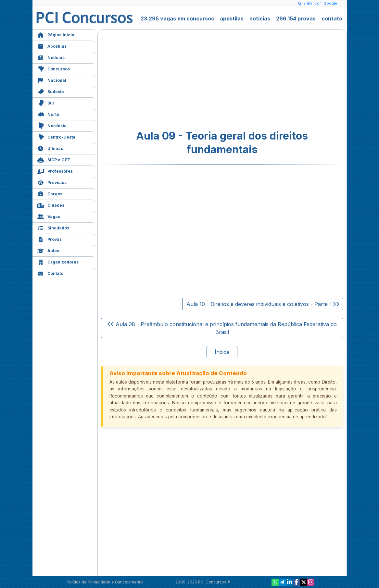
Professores (55, 171)
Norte (48, 114)
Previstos (52, 182)
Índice (222, 352)
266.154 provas (296, 18)
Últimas (50, 148)
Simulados (53, 227)
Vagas (49, 216)
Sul (46, 102)
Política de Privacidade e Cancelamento (105, 582)
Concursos (54, 68)
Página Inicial (57, 34)
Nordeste (52, 125)
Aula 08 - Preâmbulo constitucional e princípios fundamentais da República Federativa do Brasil (222, 328)
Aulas (48, 250)
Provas (50, 239)
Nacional (52, 80)
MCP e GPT (54, 159)
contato (332, 18)
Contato (50, 273)
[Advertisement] (169, 80)
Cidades (51, 205)
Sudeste (51, 91)
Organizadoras (58, 261)
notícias (260, 18)
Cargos (50, 193)
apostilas (232, 18)
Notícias (51, 57)
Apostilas (52, 46)
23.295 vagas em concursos (177, 18)
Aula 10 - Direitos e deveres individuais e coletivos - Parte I (263, 304)
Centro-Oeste (56, 136)
